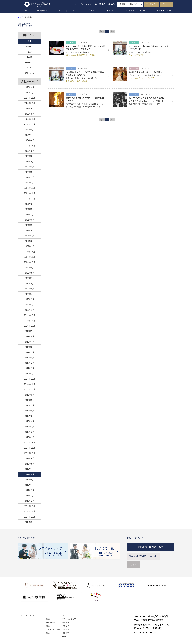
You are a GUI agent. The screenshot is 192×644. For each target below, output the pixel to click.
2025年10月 (29, 103)
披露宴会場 (42, 11)
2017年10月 (29, 453)
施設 (75, 11)
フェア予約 (151, 4)
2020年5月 (30, 289)
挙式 (26, 11)
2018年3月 (30, 427)
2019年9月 (30, 331)
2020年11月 (29, 257)
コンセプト (79, 4)
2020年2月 (30, 305)
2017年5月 (30, 480)
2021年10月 (29, 199)
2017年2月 (30, 496)
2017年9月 (30, 458)
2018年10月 (29, 389)
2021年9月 (30, 204)
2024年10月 (29, 124)
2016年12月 (29, 506)
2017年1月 (30, 501)
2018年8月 (30, 400)
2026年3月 (30, 93)
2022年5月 (30, 162)
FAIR (29, 57)
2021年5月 (30, 225)
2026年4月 (30, 87)
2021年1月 (30, 246)
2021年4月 (30, 230)
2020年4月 (30, 294)
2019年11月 (29, 321)
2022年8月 (30, 151)
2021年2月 (30, 241)
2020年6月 (30, 284)
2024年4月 (30, 140)
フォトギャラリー (163, 11)
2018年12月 (29, 379)
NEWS (29, 46)
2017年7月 (30, 469)
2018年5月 (30, 416)
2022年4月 (30, 167)
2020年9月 (30, 268)
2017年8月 (30, 464)
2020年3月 (30, 299)
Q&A (90, 4)
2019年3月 (30, 363)
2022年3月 (30, 172)
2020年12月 (29, 252)
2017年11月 (29, 448)
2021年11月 (29, 193)
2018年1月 (30, 437)
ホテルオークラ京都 (27, 615)
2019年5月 (30, 352)
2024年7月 (30, 135)
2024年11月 (29, 119)
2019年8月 (30, 336)
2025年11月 (29, 98)
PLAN (29, 52)
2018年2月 (30, 432)
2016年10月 (29, 517)
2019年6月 (30, 347)
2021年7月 (30, 215)
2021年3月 (30, 236)
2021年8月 (30, 209)
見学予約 (166, 4)
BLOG (29, 68)
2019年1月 (30, 374)
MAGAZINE (29, 62)
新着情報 (66, 623)
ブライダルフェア (111, 11)
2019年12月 (29, 315)
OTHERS (30, 73)
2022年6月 (30, 156)
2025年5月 (30, 114)
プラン (91, 11)
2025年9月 (30, 108)
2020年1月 (30, 310)
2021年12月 (29, 188)
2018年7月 (30, 405)
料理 (58, 11)
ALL (29, 41)
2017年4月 (30, 485)
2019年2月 (30, 368)
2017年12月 (29, 443)
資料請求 (66, 633)
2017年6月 (30, 474)
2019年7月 (30, 342)
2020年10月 (29, 262)
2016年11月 (29, 511)
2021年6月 (30, 220)
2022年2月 (30, 177)
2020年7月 (30, 278)
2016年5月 (30, 522)
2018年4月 (30, 421)
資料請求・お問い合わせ (129, 4)
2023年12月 (29, 146)
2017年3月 (30, 490)
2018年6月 (30, 411)
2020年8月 (30, 273)
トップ (20, 17)
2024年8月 (30, 130)
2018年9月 (30, 395)
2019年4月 (30, 358)
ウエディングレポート (137, 11)
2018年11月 (29, 384)
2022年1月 (30, 183)
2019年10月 (29, 326)
